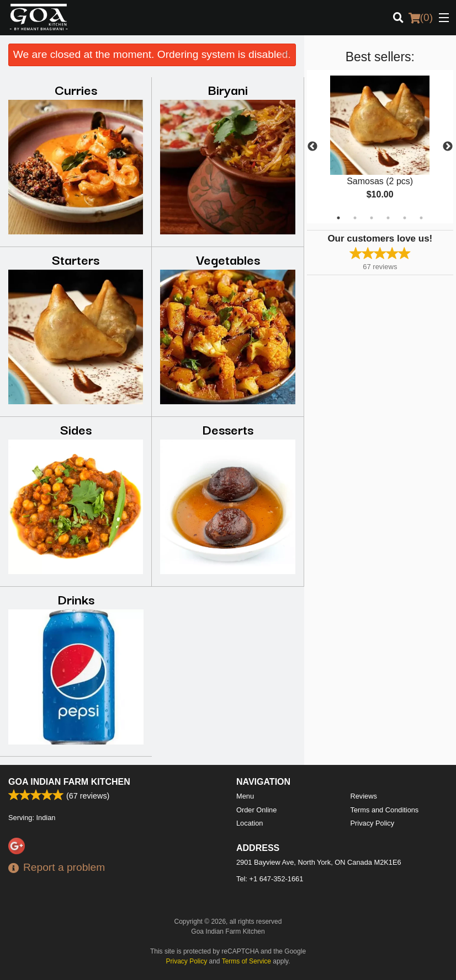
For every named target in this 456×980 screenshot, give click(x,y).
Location (250, 823)
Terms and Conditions (385, 810)
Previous (312, 147)
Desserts (228, 429)
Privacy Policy (373, 823)
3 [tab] (372, 218)
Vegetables (228, 259)
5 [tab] (405, 218)
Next (448, 147)
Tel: (270, 879)
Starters (76, 259)
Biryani (228, 89)
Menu (245, 796)
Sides (76, 429)
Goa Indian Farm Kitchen (69, 782)
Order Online (256, 810)
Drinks (76, 599)
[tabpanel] (380, 147)
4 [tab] (388, 218)
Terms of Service (246, 961)
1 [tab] (338, 218)
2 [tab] (355, 218)
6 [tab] (421, 218)
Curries (76, 89)
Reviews (364, 796)
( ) (421, 18)
